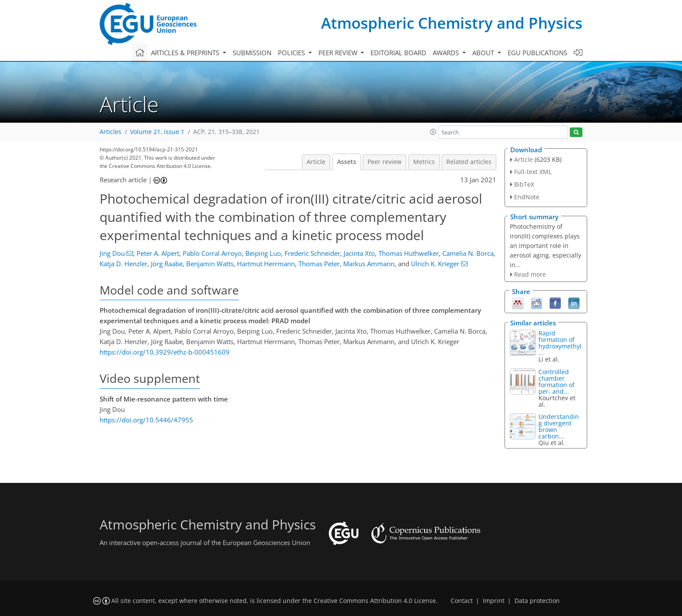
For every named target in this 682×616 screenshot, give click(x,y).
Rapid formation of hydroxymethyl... (560, 343)
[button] (433, 132)
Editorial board (398, 53)
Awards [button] (447, 53)
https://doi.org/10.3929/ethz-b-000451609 (165, 352)
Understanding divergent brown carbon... (559, 426)
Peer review (384, 162)
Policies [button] (292, 53)
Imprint (494, 601)
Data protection (537, 601)
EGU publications (537, 53)
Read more (530, 274)
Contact (462, 601)
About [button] (484, 53)
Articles (110, 132)
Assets (347, 162)
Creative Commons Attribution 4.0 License (375, 601)
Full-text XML (533, 172)
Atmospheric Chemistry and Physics (452, 23)
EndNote (527, 197)
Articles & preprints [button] (186, 53)
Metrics (424, 162)
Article (316, 162)
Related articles (469, 162)
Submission (252, 53)
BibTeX (524, 184)
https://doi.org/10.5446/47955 (146, 420)
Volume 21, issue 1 (157, 132)
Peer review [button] (339, 53)
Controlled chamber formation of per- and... (557, 382)
